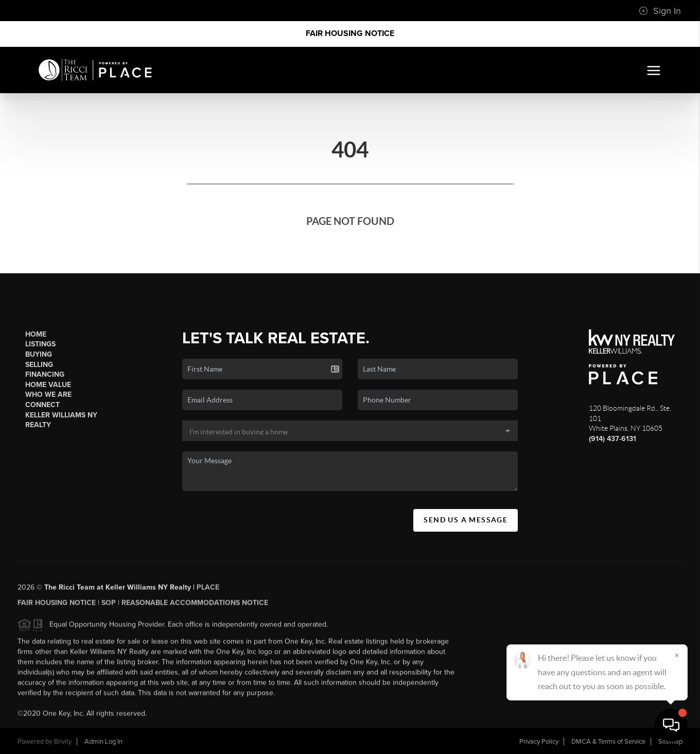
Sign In (660, 11)
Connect (42, 405)
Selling (39, 365)
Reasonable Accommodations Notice (195, 606)
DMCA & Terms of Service (608, 742)
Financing (45, 374)
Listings (40, 344)
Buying (39, 354)
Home (36, 334)
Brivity (63, 742)
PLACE (208, 591)
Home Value (48, 385)
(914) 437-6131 (612, 439)
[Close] (677, 655)
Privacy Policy (539, 742)
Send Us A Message (466, 520)
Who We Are (48, 394)
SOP (109, 606)
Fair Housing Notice (350, 33)
